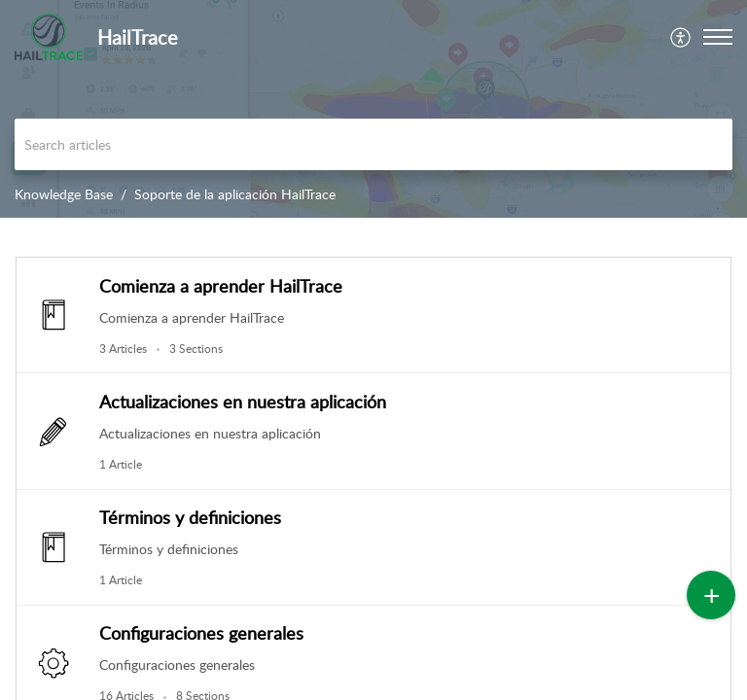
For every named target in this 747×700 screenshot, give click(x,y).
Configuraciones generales (201, 633)
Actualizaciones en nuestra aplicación (243, 402)
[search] (373, 144)
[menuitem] (681, 37)
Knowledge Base (64, 194)
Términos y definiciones (190, 517)
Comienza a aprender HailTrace (221, 286)
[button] (681, 37)
